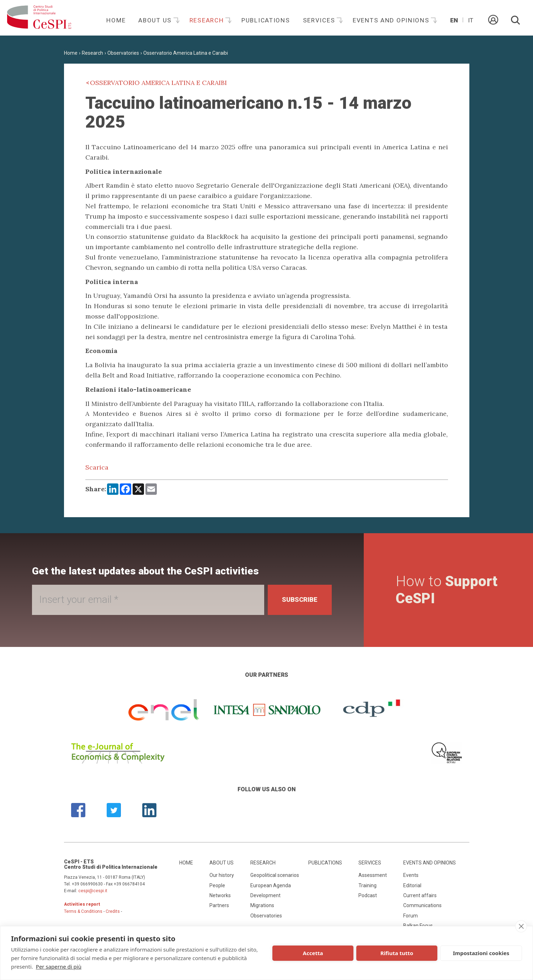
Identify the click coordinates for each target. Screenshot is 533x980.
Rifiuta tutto (397, 953)
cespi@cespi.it (93, 891)
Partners (219, 905)
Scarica (97, 467)
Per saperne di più (59, 966)
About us (156, 20)
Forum (411, 916)
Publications (266, 20)
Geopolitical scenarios (275, 875)
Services (320, 20)
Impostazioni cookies (481, 953)
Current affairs (420, 895)
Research (208, 20)
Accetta (313, 953)
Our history (222, 875)
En (454, 20)
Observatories (123, 53)
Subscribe (300, 599)
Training (367, 885)
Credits (113, 911)
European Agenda (271, 885)
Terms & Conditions (83, 911)
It (471, 20)
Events (411, 875)
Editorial (412, 885)
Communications (422, 905)
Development (265, 895)
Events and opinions (392, 20)
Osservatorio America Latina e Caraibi (186, 53)
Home (116, 20)
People (217, 885)
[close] (521, 926)
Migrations (262, 905)
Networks (220, 895)
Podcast (368, 895)
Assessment (373, 875)
